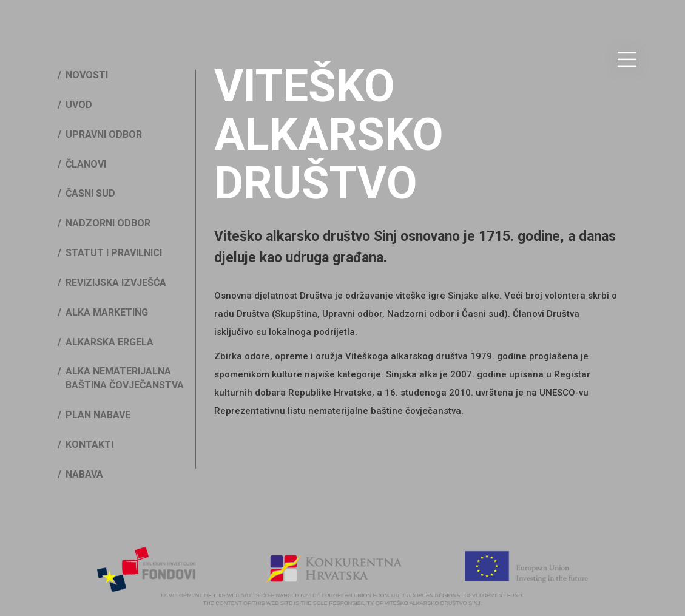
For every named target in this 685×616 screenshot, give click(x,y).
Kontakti (89, 445)
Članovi (86, 164)
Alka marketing (107, 312)
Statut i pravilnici (114, 253)
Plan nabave (98, 415)
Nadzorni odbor (108, 223)
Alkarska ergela (110, 342)
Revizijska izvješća (116, 283)
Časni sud (90, 193)
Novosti (87, 75)
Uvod (79, 105)
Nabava (84, 474)
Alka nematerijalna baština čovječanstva (125, 378)
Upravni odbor (104, 134)
